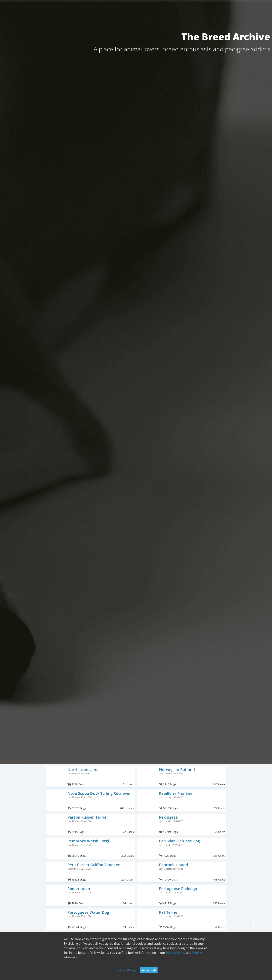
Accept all (149, 970)
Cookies (198, 953)
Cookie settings (125, 970)
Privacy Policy (176, 953)
